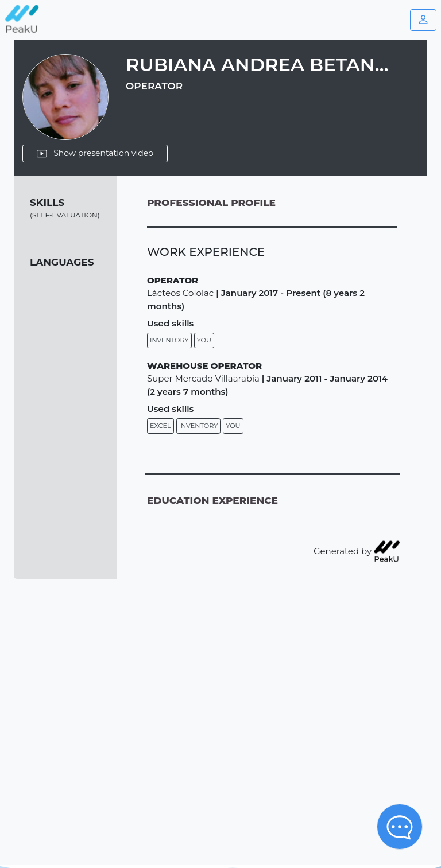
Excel (160, 426)
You (204, 340)
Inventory (169, 340)
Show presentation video (95, 153)
